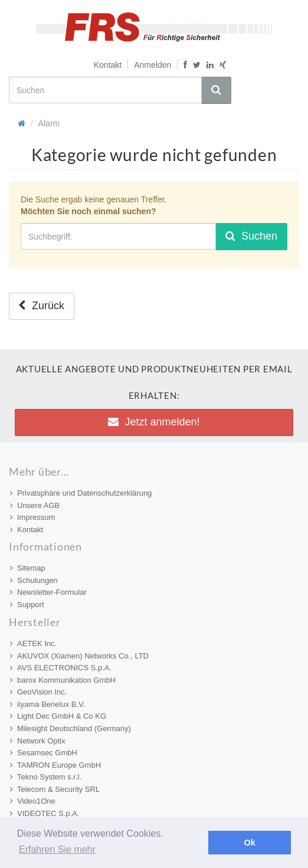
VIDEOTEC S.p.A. (45, 813)
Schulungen (34, 580)
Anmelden (153, 65)
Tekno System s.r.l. (46, 777)
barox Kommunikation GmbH (63, 680)
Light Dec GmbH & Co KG (58, 716)
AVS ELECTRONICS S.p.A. (61, 668)
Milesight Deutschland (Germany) (71, 728)
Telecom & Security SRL (55, 789)
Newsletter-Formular (48, 592)
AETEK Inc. (33, 643)
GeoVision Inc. (38, 692)
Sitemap (28, 568)
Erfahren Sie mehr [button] (57, 849)
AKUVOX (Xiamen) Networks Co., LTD (79, 656)
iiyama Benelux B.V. (47, 704)
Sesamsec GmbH (44, 753)
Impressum (32, 517)
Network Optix (38, 741)
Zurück (42, 306)
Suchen (251, 236)
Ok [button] (250, 843)
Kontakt (108, 65)
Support (27, 605)
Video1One (33, 801)
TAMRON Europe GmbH (55, 765)
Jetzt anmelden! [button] (154, 422)
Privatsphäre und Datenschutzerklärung (81, 493)
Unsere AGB (35, 505)
